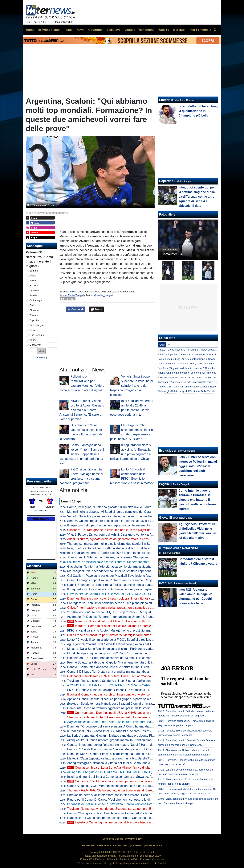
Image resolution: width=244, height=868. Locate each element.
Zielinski (34, 305)
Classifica (34, 566)
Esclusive (166, 451)
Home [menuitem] (30, 30)
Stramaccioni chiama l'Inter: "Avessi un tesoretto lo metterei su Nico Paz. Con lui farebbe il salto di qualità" (139, 717)
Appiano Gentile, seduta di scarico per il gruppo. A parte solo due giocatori (117, 699)
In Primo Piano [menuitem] (49, 30)
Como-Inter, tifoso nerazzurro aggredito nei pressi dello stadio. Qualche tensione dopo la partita (132, 708)
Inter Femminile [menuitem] (200, 30)
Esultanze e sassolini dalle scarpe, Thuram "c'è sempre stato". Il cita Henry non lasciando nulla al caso (141, 562)
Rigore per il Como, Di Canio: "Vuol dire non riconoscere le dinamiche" (115, 800)
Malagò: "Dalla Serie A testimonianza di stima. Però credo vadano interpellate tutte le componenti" (133, 649)
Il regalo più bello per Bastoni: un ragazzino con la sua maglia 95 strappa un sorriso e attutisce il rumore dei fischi (144, 525)
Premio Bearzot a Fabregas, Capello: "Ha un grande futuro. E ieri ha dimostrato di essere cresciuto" (135, 662)
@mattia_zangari (103, 295)
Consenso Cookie (113, 839)
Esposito (34, 320)
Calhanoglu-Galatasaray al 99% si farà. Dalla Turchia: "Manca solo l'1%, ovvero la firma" (127, 676)
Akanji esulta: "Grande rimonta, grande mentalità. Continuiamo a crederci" (117, 740)
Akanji (33, 276)
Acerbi (33, 281)
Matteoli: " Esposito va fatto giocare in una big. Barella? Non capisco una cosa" (124, 758)
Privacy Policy (133, 839)
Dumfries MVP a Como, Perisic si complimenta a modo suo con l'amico (115, 754)
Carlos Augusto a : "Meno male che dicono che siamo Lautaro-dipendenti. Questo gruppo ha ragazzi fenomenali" (146, 786)
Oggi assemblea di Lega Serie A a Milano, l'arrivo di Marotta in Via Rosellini (122, 768)
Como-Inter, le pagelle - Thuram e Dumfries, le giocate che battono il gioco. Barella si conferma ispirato (197, 500)
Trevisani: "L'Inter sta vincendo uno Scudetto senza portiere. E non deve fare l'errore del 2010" (131, 809)
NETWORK (88, 845)
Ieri (169, 345)
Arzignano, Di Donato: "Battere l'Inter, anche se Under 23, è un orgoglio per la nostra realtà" (129, 617)
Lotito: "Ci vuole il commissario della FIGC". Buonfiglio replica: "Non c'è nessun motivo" (126, 640)
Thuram (34, 315)
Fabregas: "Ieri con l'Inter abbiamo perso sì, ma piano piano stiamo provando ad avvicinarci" (130, 603)
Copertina (166, 181)
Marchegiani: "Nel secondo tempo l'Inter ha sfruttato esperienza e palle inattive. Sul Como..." (130, 571)
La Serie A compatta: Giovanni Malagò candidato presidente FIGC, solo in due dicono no (127, 736)
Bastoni (34, 285)
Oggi (162, 345)
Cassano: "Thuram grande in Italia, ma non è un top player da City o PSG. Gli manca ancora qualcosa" (137, 530)
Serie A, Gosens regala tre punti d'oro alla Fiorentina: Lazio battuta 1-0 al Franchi (122, 521)
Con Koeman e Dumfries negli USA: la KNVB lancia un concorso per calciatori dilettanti (130, 713)
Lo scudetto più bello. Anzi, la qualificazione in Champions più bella (198, 111)
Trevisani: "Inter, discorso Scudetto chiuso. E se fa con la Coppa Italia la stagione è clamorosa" (136, 681)
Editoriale (166, 100)
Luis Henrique (37, 335)
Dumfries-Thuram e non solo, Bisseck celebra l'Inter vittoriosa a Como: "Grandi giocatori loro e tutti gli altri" (139, 598)
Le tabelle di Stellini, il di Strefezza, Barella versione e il (134, 804)
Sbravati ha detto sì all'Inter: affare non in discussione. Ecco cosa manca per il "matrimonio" (129, 795)
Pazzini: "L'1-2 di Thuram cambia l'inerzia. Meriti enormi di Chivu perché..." (118, 749)
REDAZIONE (104, 845)
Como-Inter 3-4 (172, 254)
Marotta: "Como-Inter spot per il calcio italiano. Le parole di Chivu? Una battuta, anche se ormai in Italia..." (143, 626)
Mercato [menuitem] (179, 30)
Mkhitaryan (36, 345)
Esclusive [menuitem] (113, 30)
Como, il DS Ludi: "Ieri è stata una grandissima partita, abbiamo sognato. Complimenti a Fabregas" (134, 672)
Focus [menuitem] (68, 30)
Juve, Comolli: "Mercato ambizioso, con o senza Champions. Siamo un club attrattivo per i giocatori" (135, 557)
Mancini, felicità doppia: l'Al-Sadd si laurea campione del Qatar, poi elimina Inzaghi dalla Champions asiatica (140, 512)
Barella (33, 295)
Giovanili (165, 518)
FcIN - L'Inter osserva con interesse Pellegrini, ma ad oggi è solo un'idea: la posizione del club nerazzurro (198, 466)
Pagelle (164, 484)
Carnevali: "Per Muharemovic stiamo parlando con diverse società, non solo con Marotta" (131, 781)
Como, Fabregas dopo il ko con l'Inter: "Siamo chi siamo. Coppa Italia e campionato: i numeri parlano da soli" (82, 454)
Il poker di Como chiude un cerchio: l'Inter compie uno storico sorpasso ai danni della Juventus (131, 694)
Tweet (97, 309)
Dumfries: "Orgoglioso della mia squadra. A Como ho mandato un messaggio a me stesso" (128, 726)
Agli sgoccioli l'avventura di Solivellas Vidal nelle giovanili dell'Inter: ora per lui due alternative (130, 644)
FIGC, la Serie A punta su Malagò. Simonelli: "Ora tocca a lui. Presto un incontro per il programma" (134, 690)
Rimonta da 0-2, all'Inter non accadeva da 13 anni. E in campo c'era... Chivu (119, 658)
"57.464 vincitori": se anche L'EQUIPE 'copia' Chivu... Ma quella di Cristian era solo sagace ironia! (133, 612)
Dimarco (34, 310)
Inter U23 (165, 583)
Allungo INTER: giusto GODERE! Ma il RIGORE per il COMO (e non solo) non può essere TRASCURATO (139, 772)
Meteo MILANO (41, 519)
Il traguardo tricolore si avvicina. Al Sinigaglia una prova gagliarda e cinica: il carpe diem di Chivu (132, 589)
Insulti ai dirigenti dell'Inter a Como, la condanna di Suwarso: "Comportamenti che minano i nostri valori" (137, 777)
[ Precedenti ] (41, 511)
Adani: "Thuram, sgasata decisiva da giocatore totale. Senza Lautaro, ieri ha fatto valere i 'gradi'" (132, 539)
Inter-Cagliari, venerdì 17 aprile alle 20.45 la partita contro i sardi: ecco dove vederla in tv (127, 553)
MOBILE (150, 845)
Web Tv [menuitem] (164, 30)
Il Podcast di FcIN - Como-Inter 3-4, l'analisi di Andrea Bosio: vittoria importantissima (124, 731)
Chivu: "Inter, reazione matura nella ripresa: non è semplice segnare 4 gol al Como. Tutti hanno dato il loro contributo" (146, 608)
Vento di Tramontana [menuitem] (139, 30)
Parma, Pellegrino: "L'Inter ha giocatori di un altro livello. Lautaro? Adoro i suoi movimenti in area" (133, 507)
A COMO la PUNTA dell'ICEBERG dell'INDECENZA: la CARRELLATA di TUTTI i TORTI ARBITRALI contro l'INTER (145, 685)
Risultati (41, 357)
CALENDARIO (121, 845)
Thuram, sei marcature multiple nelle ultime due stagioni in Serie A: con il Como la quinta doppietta (134, 544)
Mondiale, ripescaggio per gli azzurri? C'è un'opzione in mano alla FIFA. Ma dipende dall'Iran (130, 653)
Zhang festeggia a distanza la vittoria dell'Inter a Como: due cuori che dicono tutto (122, 763)
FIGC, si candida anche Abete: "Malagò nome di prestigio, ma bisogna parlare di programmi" (130, 630)
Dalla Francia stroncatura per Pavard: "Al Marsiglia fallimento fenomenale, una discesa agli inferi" (133, 635)
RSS (159, 845)
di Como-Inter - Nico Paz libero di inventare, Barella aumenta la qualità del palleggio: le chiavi (140, 722)
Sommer (34, 271)
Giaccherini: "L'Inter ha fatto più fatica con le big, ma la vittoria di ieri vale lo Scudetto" (125, 567)
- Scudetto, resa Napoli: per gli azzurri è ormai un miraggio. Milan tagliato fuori (126, 704)
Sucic (33, 330)
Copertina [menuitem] (95, 30)
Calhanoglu (36, 300)
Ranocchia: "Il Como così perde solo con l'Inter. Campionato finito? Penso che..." (122, 818)
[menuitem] (215, 30)
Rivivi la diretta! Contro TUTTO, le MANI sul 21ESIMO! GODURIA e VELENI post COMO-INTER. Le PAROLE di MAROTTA (151, 594)
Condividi (75, 309)
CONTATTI (137, 845)
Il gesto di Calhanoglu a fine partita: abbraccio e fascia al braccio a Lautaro (122, 822)
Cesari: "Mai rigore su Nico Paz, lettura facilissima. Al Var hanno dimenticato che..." (123, 813)
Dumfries (34, 290)
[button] (41, 351)
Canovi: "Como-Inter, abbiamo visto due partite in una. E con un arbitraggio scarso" (123, 667)
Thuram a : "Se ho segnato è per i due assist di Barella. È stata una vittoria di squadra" (132, 790)
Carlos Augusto (38, 325)
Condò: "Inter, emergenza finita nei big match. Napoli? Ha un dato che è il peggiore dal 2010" (130, 745)
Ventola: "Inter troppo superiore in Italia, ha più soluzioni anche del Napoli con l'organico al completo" (132, 386)
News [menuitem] (80, 30)
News (73, 292)
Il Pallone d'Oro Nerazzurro (179, 548)
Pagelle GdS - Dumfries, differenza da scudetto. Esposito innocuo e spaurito (199, 387)
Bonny (33, 340)
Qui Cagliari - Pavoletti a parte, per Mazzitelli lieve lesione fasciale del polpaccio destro (126, 576)
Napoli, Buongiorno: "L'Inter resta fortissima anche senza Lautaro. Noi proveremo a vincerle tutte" (133, 585)
